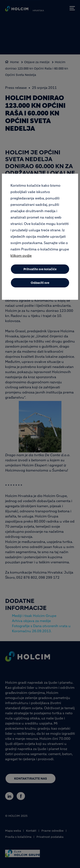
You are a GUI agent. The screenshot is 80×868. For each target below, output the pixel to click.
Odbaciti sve (40, 283)
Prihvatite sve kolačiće (40, 269)
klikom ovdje (21, 256)
